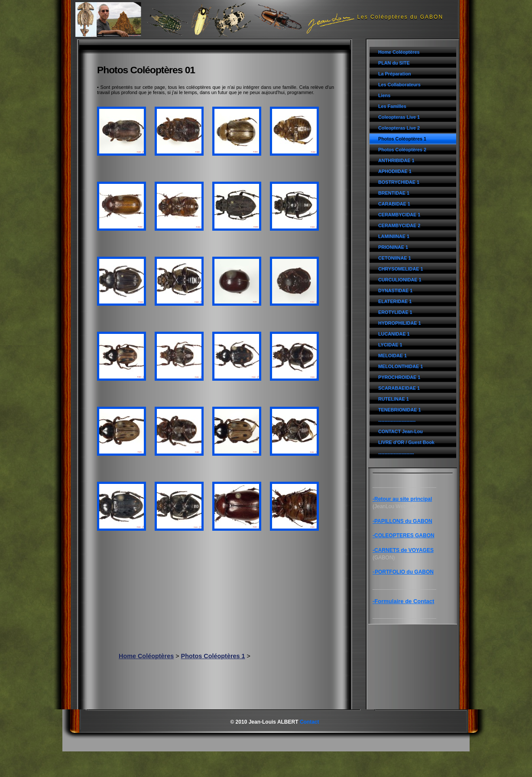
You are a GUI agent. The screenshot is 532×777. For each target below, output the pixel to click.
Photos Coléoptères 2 (402, 150)
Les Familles (392, 106)
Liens (384, 95)
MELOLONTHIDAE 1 (401, 366)
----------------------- (396, 453)
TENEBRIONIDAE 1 (399, 410)
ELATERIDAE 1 (395, 301)
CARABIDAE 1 (394, 204)
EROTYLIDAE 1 (395, 312)
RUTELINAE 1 (394, 399)
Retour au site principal (403, 499)
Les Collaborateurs (399, 85)
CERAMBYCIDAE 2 (399, 225)
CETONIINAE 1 (394, 258)
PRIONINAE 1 (393, 247)
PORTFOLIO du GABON (404, 572)
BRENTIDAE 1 (394, 193)
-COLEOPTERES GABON (404, 535)
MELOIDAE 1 (393, 356)
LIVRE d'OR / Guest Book (406, 442)
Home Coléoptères (399, 52)
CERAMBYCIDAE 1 (399, 215)
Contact (310, 722)
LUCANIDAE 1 (394, 334)
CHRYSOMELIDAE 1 (401, 269)
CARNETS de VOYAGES (404, 550)
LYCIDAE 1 (390, 345)
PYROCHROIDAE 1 (399, 377)
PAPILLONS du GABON (403, 521)
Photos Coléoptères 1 (402, 139)
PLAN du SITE (394, 63)
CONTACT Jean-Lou (401, 431)
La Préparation (395, 74)
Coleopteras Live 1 (399, 117)
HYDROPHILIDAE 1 (399, 323)
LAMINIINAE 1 (394, 236)
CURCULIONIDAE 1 (400, 280)
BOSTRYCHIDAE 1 (399, 182)
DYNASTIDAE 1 (395, 291)
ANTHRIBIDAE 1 (396, 160)
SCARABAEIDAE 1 (399, 388)
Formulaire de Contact (404, 601)
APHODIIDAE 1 (395, 171)
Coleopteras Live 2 (399, 128)
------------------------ (397, 421)
